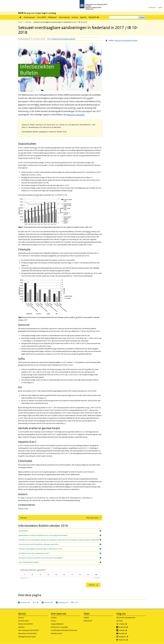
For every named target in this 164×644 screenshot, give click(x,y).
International (64, 17)
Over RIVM (42, 17)
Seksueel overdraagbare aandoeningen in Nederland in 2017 (41, 549)
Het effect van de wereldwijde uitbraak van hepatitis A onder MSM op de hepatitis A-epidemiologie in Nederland (59, 540)
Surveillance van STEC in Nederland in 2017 (34, 553)
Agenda (83, 17)
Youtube (127, 633)
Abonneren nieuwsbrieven (126, 618)
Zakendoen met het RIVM (27, 633)
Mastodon (128, 640)
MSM (25, 177)
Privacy (53, 621)
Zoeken (142, 17)
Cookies (54, 618)
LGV (30, 268)
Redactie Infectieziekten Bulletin (64, 39)
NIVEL (37, 105)
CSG (36, 148)
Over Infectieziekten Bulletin (29, 562)
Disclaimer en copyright (59, 627)
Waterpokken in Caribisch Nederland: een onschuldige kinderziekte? (43, 535)
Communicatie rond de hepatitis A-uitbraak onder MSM (38, 544)
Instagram (128, 637)
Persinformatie (23, 621)
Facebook (128, 627)
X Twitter (128, 624)
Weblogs (28, 22)
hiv (74, 108)
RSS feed (120, 621)
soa (88, 98)
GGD (37, 195)
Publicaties (52, 17)
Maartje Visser (23, 508)
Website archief (56, 633)
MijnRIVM (94, 17)
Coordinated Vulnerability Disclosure (64, 630)
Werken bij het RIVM (25, 624)
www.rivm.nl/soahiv (75, 115)
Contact (75, 17)
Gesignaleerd (23, 531)
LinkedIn (128, 630)
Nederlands (152, 7)
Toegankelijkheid (57, 624)
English (160, 7)
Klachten (21, 627)
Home (20, 17)
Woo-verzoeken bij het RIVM (28, 630)
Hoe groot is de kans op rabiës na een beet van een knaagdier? (41, 558)
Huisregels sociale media (27, 637)
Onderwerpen (29, 17)
